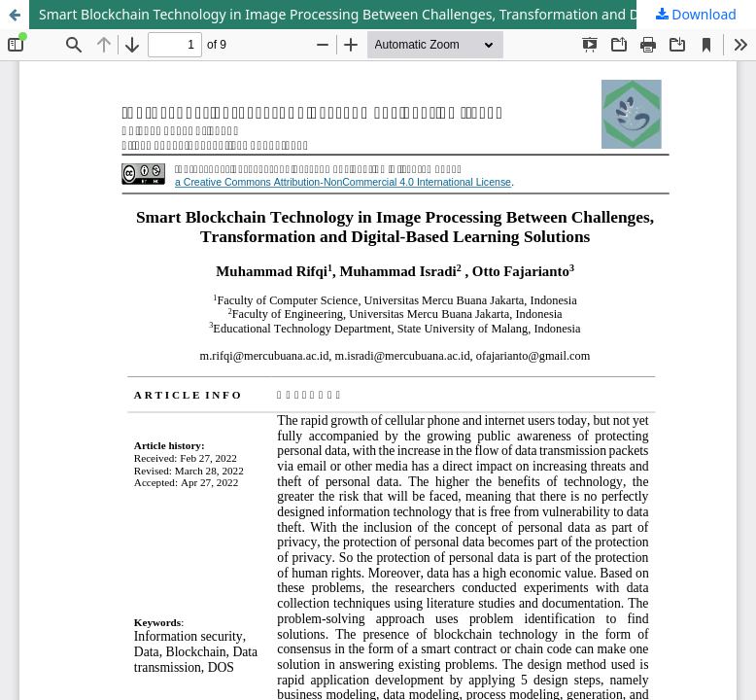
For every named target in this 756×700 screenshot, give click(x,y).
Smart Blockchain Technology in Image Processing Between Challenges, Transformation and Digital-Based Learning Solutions (397, 14)
